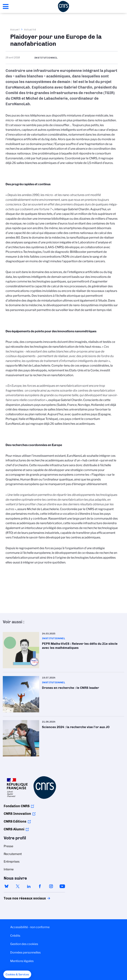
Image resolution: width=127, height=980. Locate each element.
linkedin (29, 886)
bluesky (6, 886)
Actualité (30, 29)
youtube (62, 886)
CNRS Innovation (17, 814)
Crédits (15, 936)
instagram (51, 886)
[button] (17, 974)
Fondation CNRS (17, 806)
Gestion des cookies (24, 944)
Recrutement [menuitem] (13, 854)
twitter (18, 886)
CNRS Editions (15, 821)
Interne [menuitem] (9, 869)
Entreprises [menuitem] (12, 862)
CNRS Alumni (14, 829)
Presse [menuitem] (8, 846)
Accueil (15, 29)
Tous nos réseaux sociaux (18, 898)
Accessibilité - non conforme (30, 927)
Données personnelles (25, 952)
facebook (40, 886)
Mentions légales (22, 961)
